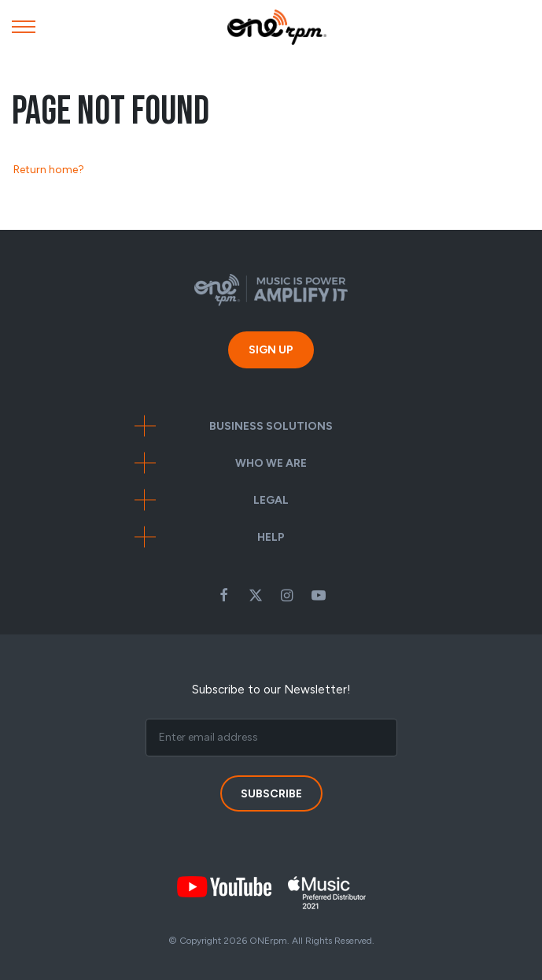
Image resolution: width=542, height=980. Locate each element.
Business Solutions (271, 426)
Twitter (256, 595)
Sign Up (271, 350)
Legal (271, 500)
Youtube (319, 595)
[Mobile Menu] (24, 31)
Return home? (49, 170)
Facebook (224, 595)
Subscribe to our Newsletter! (271, 690)
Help (271, 537)
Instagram (287, 595)
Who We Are (271, 463)
